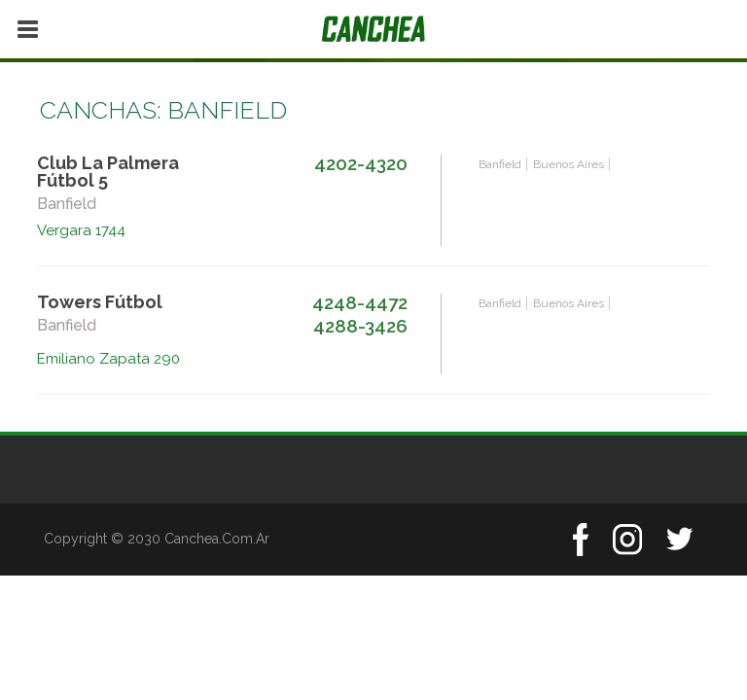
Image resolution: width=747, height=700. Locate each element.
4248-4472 (360, 302)
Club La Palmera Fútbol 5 (108, 172)
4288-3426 (360, 326)
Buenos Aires (569, 164)
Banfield (500, 164)
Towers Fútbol (100, 302)
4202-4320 (361, 163)
